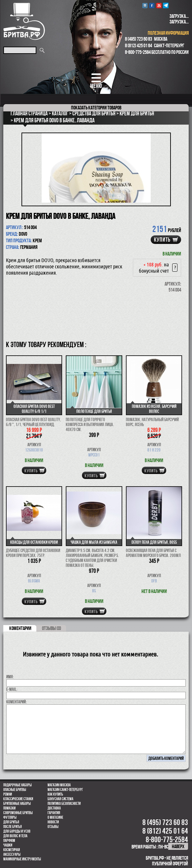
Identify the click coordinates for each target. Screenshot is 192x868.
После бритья (13, 827)
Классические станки (18, 799)
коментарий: (17, 702)
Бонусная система (60, 799)
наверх (178, 846)
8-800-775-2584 (138, 52)
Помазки (9, 808)
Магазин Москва (59, 785)
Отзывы (53, 827)
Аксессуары (12, 854)
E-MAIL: (12, 689)
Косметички (12, 850)
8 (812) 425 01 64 (138, 45)
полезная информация (168, 33)
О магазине (55, 817)
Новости (53, 822)
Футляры (10, 817)
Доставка (54, 808)
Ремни (8, 794)
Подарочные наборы (18, 785)
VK (145, 5)
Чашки (8, 845)
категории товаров (96, 108)
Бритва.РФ (24, 21)
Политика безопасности (64, 804)
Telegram (166, 5)
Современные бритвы (18, 813)
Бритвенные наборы (17, 804)
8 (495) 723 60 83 (138, 39)
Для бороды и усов (17, 831)
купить (162, 240)
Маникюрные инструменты (22, 859)
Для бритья (11, 822)
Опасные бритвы (15, 790)
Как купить (55, 794)
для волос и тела (15, 836)
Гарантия (54, 813)
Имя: (10, 677)
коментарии (20, 628)
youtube (159, 5)
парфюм (9, 841)
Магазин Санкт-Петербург (65, 790)
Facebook (152, 5)
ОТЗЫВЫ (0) (52, 628)
